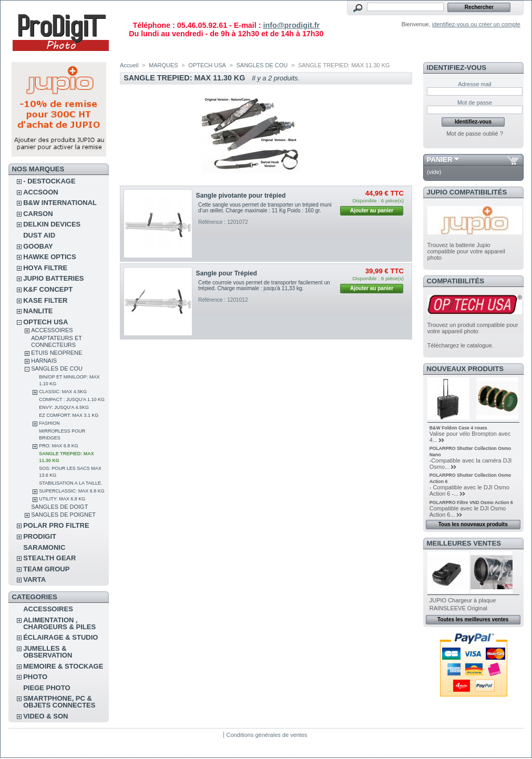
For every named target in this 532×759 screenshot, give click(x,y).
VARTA (34, 579)
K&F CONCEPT (48, 289)
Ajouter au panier (372, 211)
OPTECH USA (45, 322)
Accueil (129, 65)
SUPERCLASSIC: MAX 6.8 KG (72, 491)
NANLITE (38, 311)
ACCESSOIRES (52, 330)
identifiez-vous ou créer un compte (476, 24)
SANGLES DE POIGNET (63, 515)
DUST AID (39, 235)
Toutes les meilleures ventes (473, 619)
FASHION (49, 423)
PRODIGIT (40, 536)
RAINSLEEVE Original (458, 608)
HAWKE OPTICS (49, 257)
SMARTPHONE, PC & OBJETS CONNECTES (59, 702)
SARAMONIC (44, 547)
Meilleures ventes (464, 543)
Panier (440, 160)
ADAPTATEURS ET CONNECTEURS (57, 341)
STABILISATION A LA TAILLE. (70, 483)
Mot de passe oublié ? (475, 134)
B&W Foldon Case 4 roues (458, 428)
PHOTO (35, 677)
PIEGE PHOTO (47, 688)
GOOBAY (38, 246)
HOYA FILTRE (45, 268)
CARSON (38, 214)
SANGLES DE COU (57, 368)
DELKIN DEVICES (52, 224)
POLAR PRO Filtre (56, 525)
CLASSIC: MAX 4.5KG (63, 392)
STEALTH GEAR (49, 558)
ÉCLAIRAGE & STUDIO (60, 637)
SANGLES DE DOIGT (59, 507)
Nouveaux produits (465, 369)
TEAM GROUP (46, 569)
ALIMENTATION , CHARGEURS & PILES (59, 623)
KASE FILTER (45, 300)
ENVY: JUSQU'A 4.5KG (64, 407)
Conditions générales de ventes (267, 735)
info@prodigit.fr (291, 25)
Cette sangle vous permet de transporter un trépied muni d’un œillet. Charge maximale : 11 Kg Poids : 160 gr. (265, 208)
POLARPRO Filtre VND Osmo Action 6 (471, 502)
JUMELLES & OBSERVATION (48, 652)
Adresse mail (475, 84)
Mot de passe (475, 102)
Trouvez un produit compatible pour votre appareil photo (473, 328)
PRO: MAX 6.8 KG (59, 446)
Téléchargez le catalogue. (461, 345)
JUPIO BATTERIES (53, 278)
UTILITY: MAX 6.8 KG (62, 499)
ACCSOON (40, 192)
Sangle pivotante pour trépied (241, 196)
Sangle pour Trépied (227, 273)
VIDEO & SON (45, 716)
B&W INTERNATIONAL (60, 203)
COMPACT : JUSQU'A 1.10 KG (72, 399)
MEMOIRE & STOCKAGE (63, 666)
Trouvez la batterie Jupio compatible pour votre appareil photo (466, 251)
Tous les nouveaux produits (473, 524)
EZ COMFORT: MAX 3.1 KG (69, 415)
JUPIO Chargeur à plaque (463, 600)
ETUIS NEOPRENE (57, 353)
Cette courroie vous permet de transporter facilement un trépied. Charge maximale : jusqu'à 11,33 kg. (264, 285)
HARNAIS (44, 361)
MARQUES (163, 65)
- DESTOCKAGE (49, 181)
